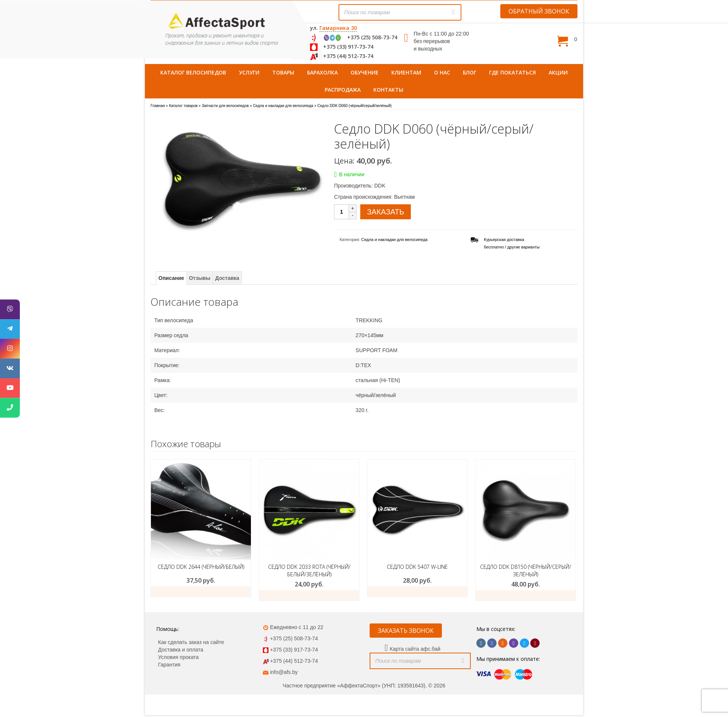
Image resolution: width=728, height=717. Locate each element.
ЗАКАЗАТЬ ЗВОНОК (406, 631)
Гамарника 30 (338, 28)
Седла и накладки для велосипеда (395, 239)
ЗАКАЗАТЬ (386, 212)
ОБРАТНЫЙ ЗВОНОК (539, 11)
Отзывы (199, 278)
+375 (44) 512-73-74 (348, 56)
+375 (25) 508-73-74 (372, 37)
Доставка (227, 278)
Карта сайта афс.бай (415, 649)
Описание (171, 278)
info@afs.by (284, 672)
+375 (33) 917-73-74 (348, 47)
